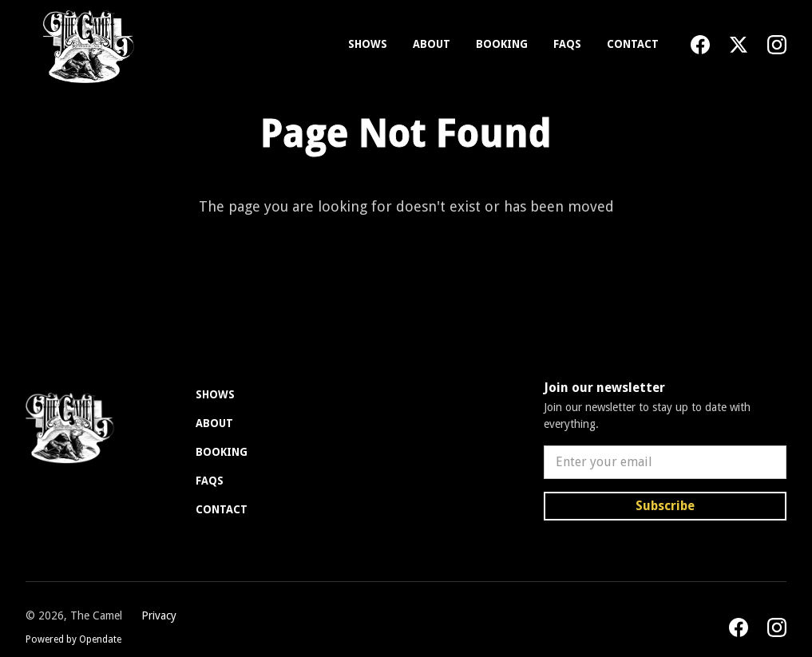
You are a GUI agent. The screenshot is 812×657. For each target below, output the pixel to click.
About (432, 44)
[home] (85, 45)
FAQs (567, 44)
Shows (368, 44)
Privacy (159, 615)
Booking (502, 44)
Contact (633, 44)
